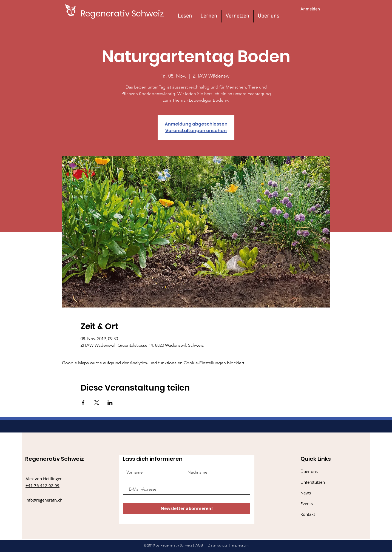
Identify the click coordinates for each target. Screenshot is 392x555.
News (306, 493)
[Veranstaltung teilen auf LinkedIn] (110, 403)
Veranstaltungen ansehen (196, 131)
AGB (199, 545)
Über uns (309, 471)
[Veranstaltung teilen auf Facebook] (83, 403)
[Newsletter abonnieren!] (187, 508)
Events (307, 503)
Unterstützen (313, 482)
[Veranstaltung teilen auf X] (97, 403)
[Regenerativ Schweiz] (122, 14)
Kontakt (308, 514)
